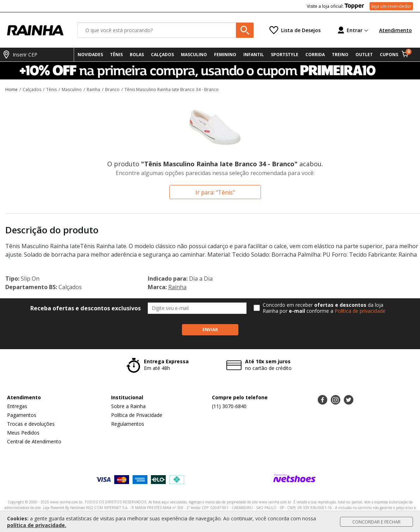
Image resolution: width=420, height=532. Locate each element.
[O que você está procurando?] (165, 30)
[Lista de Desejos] (295, 30)
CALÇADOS (162, 55)
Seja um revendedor (391, 6)
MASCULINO (194, 55)
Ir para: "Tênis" (215, 192)
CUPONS (389, 55)
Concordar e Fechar (376, 522)
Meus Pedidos (23, 433)
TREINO (340, 55)
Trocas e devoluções (31, 424)
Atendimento (395, 30)
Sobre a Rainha (128, 406)
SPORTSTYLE (285, 55)
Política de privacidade (360, 311)
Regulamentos (128, 424)
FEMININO (225, 55)
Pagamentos (22, 415)
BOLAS (137, 55)
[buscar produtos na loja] (245, 30)
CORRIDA (315, 55)
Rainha (177, 287)
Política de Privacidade (137, 415)
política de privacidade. (37, 525)
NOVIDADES (90, 55)
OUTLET (364, 55)
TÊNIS (116, 55)
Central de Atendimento (34, 441)
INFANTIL (254, 55)
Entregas (17, 406)
